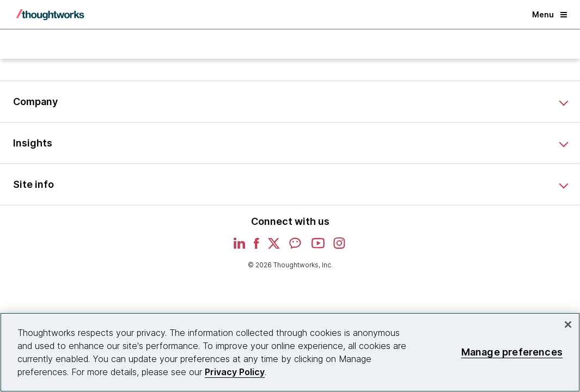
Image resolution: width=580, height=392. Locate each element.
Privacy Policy (235, 372)
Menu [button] (550, 14)
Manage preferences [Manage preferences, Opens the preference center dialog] (512, 352)
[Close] (568, 324)
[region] (290, 352)
